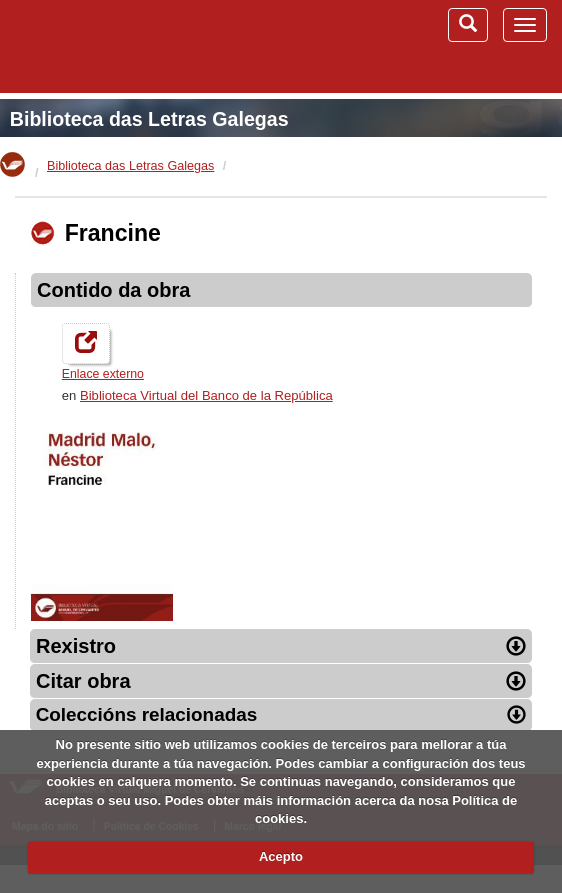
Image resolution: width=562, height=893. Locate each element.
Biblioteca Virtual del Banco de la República (206, 395)
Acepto (281, 856)
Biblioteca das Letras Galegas (149, 119)
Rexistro (281, 646)
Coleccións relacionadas (281, 714)
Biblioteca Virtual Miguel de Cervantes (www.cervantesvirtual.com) (120, 46)
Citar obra (281, 681)
